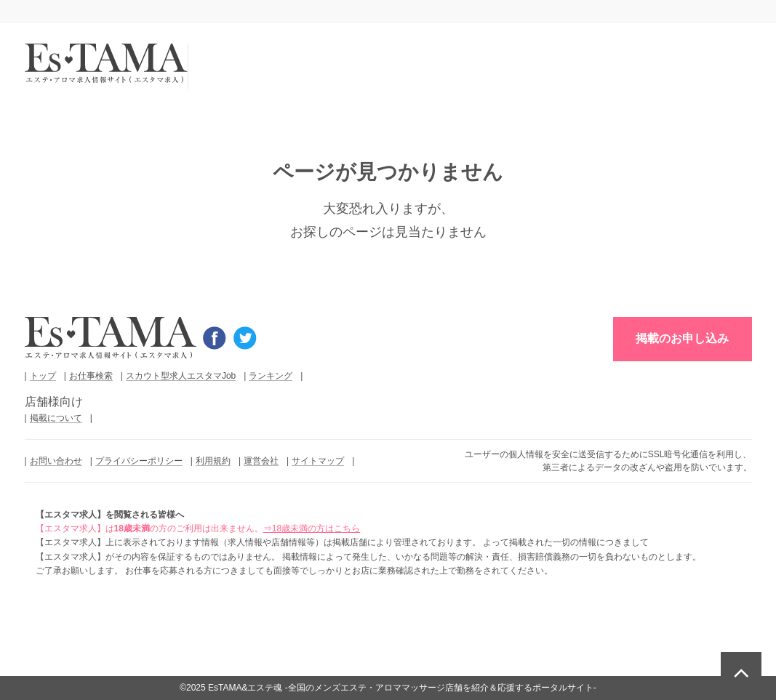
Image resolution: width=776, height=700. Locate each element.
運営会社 (261, 461)
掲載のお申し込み (682, 338)
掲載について (56, 418)
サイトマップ (318, 461)
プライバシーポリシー (139, 461)
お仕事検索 (91, 376)
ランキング (271, 376)
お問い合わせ (56, 461)
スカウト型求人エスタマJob (181, 376)
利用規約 (213, 461)
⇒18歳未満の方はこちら (312, 528)
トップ (43, 376)
